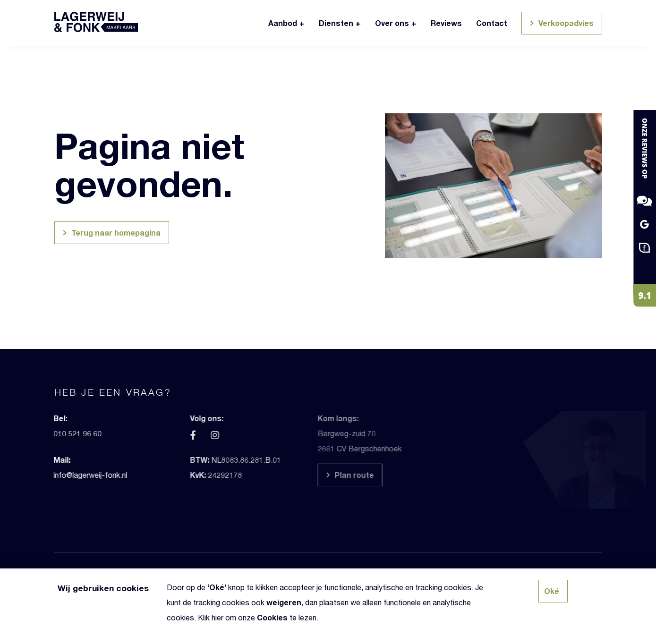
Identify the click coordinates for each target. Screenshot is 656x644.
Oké (217, 587)
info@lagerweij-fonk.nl (74, 475)
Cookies (272, 617)
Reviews (446, 23)
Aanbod (283, 23)
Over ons (392, 23)
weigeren (284, 602)
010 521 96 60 (61, 433)
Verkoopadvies (560, 24)
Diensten (336, 23)
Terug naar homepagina (110, 234)
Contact (492, 23)
